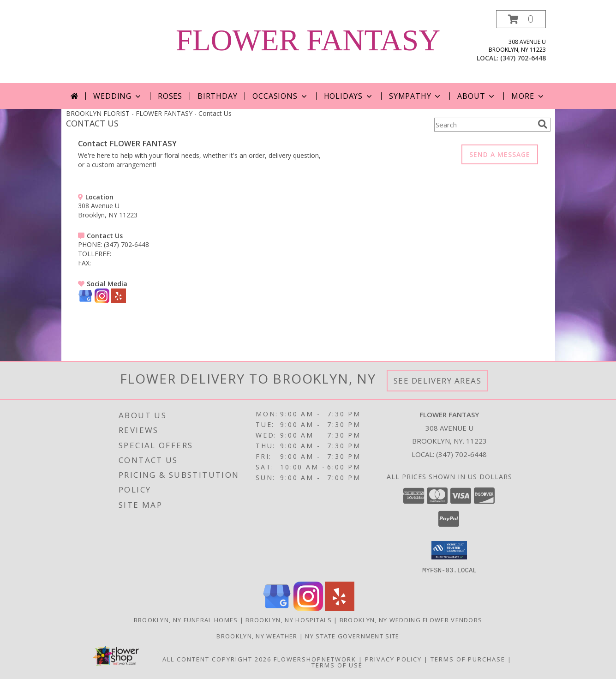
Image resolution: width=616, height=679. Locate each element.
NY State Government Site (352, 636)
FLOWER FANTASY (308, 40)
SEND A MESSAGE (500, 154)
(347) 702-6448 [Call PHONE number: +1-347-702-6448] (126, 244)
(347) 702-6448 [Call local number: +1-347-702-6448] (523, 58)
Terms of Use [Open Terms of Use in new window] (337, 665)
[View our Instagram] (102, 301)
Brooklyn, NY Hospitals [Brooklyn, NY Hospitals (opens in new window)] (289, 619)
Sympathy (416, 96)
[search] (543, 124)
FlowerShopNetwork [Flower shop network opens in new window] (315, 659)
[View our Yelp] (119, 301)
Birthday (217, 96)
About (477, 96)
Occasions (280, 96)
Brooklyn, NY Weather (257, 636)
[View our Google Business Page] (85, 301)
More (528, 96)
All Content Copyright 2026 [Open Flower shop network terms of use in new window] (217, 659)
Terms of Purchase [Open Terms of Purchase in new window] (468, 659)
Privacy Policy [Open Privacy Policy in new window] (393, 659)
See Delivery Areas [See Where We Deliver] (438, 381)
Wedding (118, 96)
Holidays (349, 96)
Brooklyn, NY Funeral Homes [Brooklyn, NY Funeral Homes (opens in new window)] (186, 619)
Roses (170, 96)
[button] (521, 19)
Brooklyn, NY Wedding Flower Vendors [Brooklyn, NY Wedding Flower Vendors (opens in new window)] (411, 619)
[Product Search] (484, 125)
